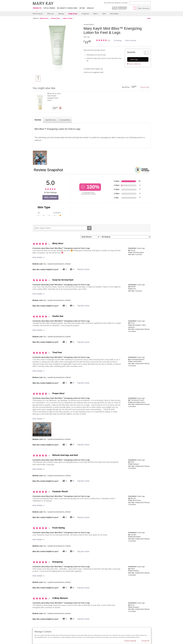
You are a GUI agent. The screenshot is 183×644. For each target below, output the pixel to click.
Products (37, 8)
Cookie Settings (130, 641)
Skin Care (50, 14)
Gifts (104, 14)
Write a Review (131, 40)
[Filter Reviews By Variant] (126, 237)
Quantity (131, 52)
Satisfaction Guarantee (121, 3)
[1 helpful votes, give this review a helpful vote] (64, 306)
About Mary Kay (109, 3)
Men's (96, 14)
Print (149, 18)
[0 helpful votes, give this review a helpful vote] (64, 481)
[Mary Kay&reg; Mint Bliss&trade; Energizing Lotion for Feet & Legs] (57, 48)
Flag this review (83, 269)
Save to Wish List (135, 64)
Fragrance (85, 14)
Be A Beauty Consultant (67, 8)
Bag (144, 8)
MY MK (82, 8)
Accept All (145, 641)
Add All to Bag (145, 87)
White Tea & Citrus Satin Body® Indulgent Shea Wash (54, 97)
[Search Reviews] (63, 228)
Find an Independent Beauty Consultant (120, 8)
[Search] (140, 3)
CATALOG (90, 8)
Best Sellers (114, 14)
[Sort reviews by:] (90, 237)
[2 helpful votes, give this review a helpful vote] (64, 269)
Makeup (61, 14)
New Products (38, 14)
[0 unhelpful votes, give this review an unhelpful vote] (72, 269)
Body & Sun (73, 14)
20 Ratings (118, 40)
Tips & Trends (49, 8)
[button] (42, 429)
